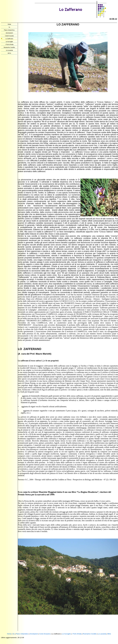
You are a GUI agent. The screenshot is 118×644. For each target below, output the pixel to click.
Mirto (109, 634)
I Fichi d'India (77, 634)
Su (14, 634)
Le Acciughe (66, 634)
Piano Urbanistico (22, 634)
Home (9, 634)
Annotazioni (34, 634)
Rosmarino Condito (90, 634)
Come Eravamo (45, 634)
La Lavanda (102, 634)
